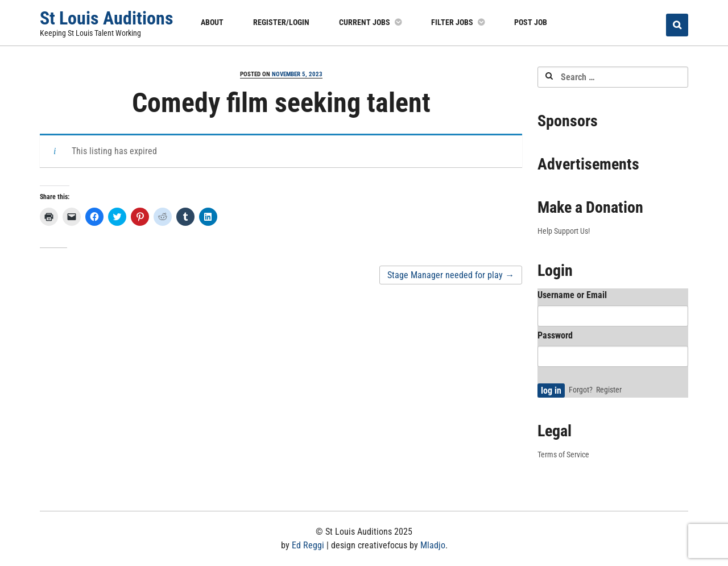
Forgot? (581, 390)
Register (609, 390)
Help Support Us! (564, 231)
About (212, 22)
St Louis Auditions (107, 18)
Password (555, 335)
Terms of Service (563, 455)
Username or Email (572, 295)
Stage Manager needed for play (451, 275)
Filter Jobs (452, 22)
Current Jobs (365, 22)
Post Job (531, 22)
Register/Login (281, 22)
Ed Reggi (308, 545)
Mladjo (433, 545)
